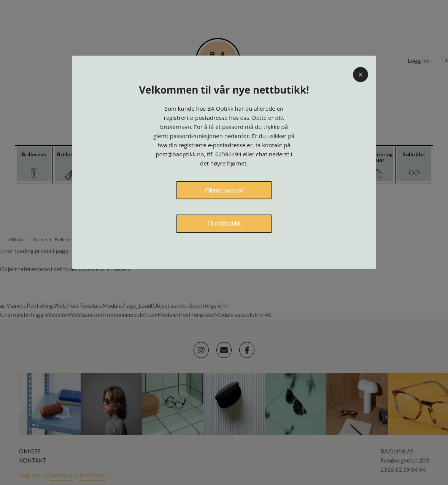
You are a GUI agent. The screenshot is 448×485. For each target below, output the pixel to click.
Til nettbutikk (224, 223)
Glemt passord (224, 190)
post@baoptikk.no (180, 154)
